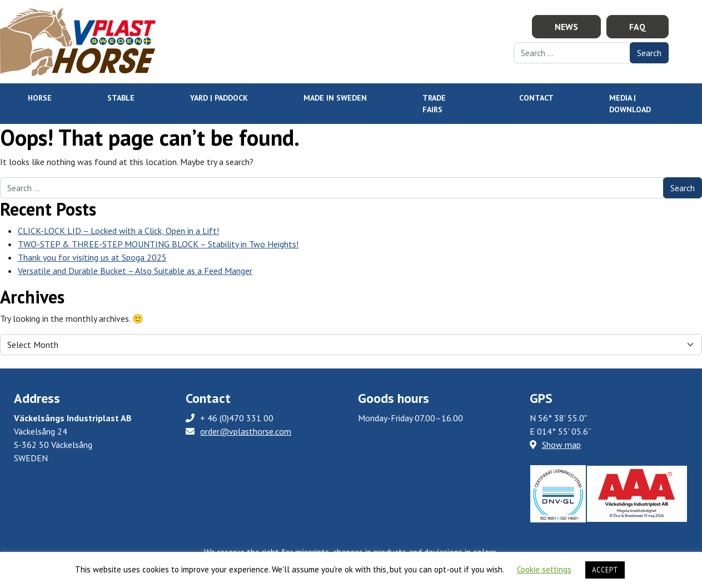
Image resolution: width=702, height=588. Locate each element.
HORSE (40, 98)
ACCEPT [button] (605, 570)
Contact (536, 98)
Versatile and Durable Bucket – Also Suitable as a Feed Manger (135, 271)
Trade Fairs (434, 104)
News (566, 27)
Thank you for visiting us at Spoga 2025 (92, 257)
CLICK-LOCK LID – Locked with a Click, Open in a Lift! (118, 231)
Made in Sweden (335, 98)
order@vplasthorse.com (246, 431)
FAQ (638, 27)
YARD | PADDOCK (219, 98)
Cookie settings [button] (544, 569)
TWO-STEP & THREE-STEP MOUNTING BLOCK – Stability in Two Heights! (158, 244)
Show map (555, 445)
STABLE (121, 98)
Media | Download (630, 104)
